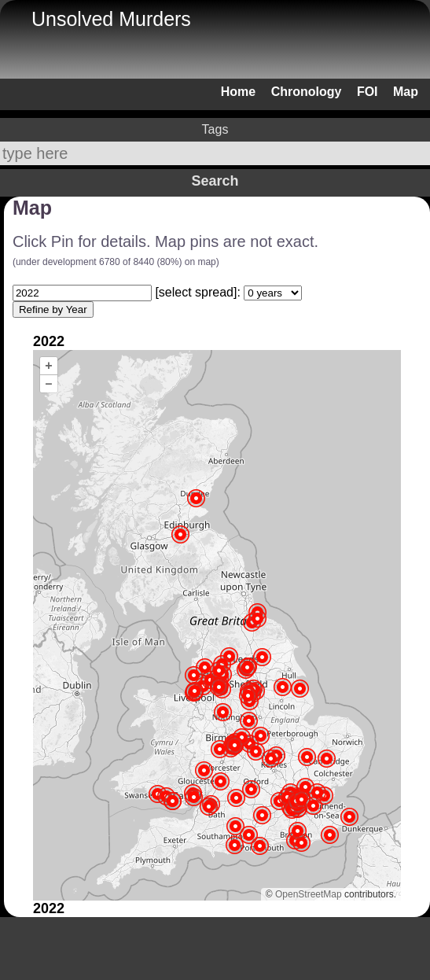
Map (406, 92)
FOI (368, 92)
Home (238, 92)
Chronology (307, 92)
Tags (215, 129)
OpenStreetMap (309, 894)
